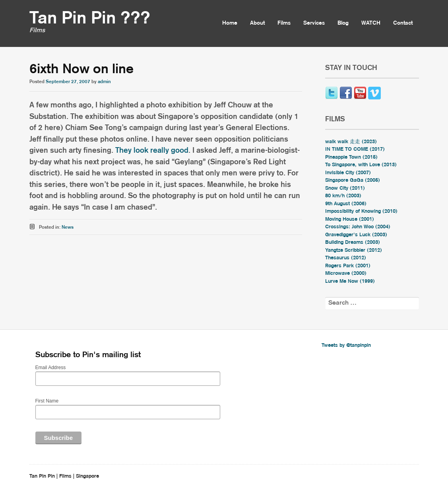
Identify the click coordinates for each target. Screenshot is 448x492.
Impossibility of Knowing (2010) (361, 211)
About (257, 23)
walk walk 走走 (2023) (351, 142)
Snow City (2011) (345, 188)
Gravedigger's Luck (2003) (356, 235)
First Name (47, 401)
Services (314, 23)
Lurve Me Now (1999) (350, 281)
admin (104, 82)
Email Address (51, 368)
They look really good (152, 151)
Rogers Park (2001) (348, 266)
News (68, 227)
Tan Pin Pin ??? (90, 19)
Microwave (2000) (346, 273)
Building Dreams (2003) (353, 242)
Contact (403, 23)
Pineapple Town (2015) (351, 157)
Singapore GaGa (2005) (353, 180)
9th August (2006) (346, 204)
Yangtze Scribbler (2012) (354, 250)
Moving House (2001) (350, 219)
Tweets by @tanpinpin (346, 345)
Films (284, 23)
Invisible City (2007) (348, 173)
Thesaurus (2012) (346, 258)
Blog (343, 23)
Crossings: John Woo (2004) (358, 227)
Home (230, 23)
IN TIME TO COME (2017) (355, 149)
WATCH (371, 23)
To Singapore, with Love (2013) (361, 165)
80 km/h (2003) (343, 196)
